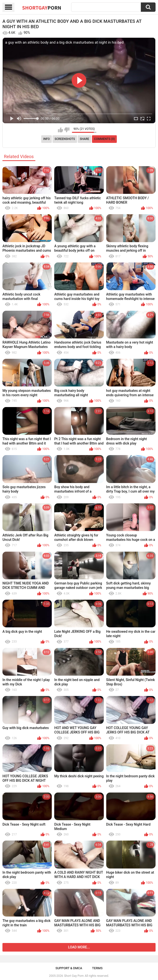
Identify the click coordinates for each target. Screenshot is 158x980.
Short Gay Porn (74, 976)
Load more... (79, 947)
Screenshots (65, 139)
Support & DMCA (69, 968)
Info (46, 139)
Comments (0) (104, 139)
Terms (97, 968)
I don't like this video (67, 130)
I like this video (60, 130)
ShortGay (42, 8)
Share (84, 139)
